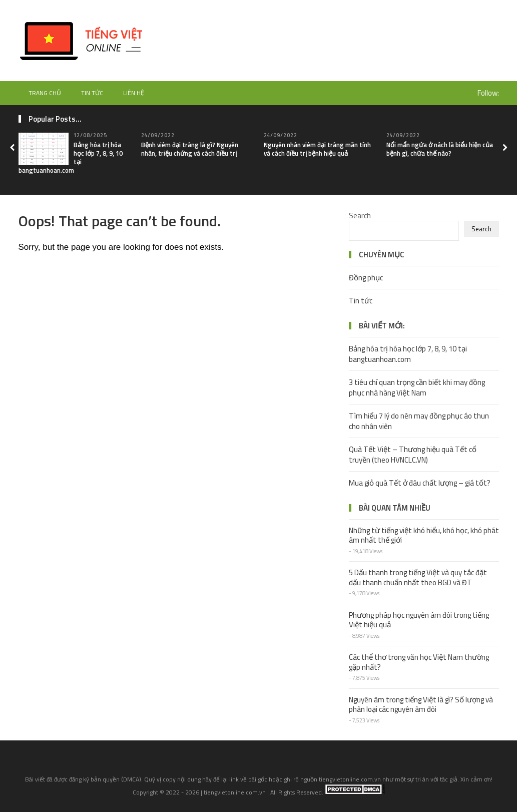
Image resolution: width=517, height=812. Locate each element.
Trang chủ (45, 93)
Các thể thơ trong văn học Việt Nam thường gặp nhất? (419, 662)
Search (360, 216)
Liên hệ (134, 93)
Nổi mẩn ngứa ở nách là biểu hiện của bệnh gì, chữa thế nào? (440, 149)
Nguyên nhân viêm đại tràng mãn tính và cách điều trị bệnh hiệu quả (317, 149)
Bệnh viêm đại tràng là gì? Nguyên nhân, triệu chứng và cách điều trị (190, 149)
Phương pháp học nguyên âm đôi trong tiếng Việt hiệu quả (419, 620)
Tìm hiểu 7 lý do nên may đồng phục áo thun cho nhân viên (419, 421)
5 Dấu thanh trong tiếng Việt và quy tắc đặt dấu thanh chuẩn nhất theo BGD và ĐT (418, 577)
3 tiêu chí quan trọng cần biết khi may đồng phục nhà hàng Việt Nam (417, 387)
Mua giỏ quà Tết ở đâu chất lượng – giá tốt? (420, 483)
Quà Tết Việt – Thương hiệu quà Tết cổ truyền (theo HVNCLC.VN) (413, 455)
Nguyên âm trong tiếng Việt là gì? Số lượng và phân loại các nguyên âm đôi (421, 705)
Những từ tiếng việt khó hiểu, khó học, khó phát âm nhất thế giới (424, 535)
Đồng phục (366, 278)
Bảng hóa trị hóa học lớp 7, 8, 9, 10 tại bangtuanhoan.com (408, 354)
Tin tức (92, 93)
